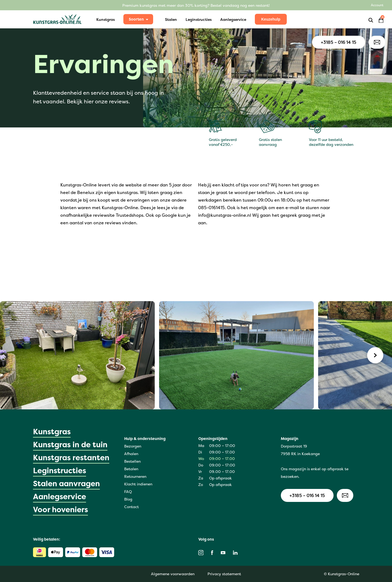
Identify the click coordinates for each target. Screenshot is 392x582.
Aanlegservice (233, 19)
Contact (131, 507)
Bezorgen (133, 446)
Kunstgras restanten (71, 458)
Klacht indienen (138, 484)
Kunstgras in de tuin (70, 445)
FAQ (128, 491)
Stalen (171, 19)
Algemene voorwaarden (173, 574)
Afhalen (131, 454)
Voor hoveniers (60, 509)
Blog (128, 499)
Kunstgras (106, 19)
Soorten (136, 19)
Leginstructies (199, 19)
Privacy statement (224, 574)
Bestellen (132, 461)
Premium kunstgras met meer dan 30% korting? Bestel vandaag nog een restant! (196, 5)
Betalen (131, 469)
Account (377, 5)
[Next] (375, 355)
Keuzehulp (271, 19)
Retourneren (135, 476)
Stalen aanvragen (66, 484)
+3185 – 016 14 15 (339, 42)
